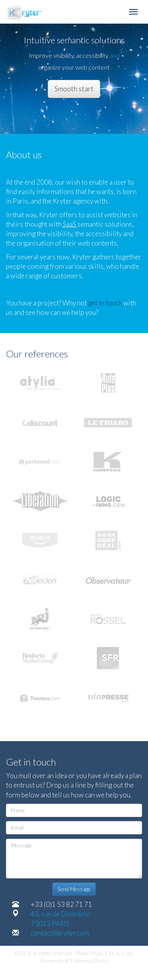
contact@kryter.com (60, 933)
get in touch (106, 303)
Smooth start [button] (74, 89)
